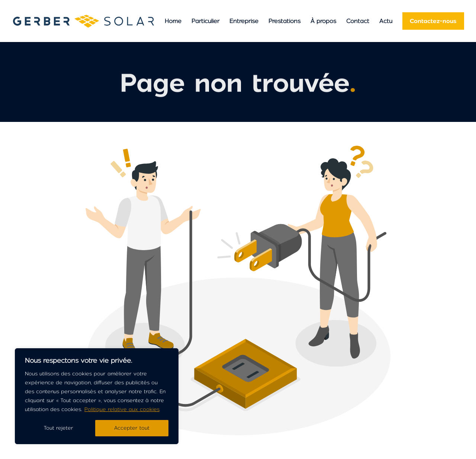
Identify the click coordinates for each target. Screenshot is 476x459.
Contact (358, 21)
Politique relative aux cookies (122, 409)
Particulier (205, 21)
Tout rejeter (59, 428)
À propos (323, 21)
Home (173, 21)
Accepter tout (132, 428)
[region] (97, 396)
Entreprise (244, 21)
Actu (386, 21)
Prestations (284, 21)
